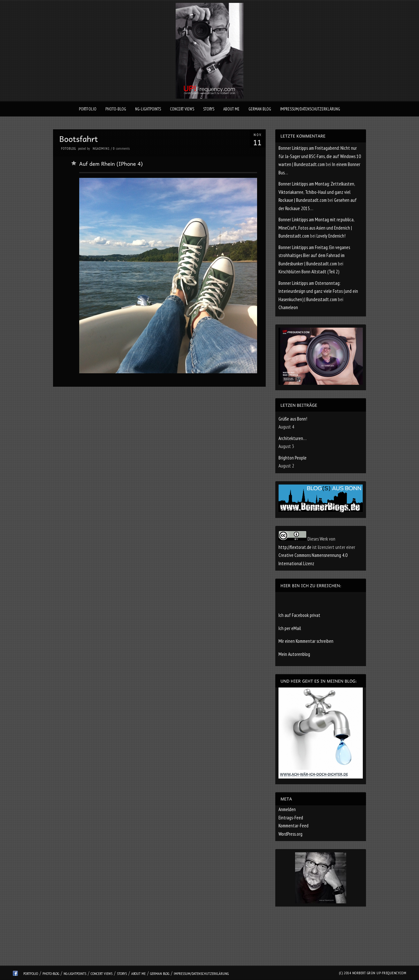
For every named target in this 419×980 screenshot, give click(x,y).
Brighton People (293, 458)
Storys (209, 109)
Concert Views (182, 109)
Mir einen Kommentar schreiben (306, 641)
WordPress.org (290, 834)
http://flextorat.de (295, 547)
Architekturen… (293, 438)
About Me (231, 109)
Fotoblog (69, 148)
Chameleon (288, 307)
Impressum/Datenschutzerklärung (310, 109)
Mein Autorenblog (294, 654)
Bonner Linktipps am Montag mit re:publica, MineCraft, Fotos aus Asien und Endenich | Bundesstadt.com (316, 228)
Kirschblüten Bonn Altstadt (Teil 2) (309, 272)
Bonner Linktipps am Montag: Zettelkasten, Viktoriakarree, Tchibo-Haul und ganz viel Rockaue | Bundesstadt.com (317, 192)
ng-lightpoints (148, 109)
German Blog (260, 109)
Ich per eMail (290, 628)
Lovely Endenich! (331, 236)
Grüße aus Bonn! (293, 419)
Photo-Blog (116, 109)
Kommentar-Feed (293, 826)
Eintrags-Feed (291, 818)
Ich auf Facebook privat (299, 615)
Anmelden (287, 809)
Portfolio (88, 109)
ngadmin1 (101, 148)
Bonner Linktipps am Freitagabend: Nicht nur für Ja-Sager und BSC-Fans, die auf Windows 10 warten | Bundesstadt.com (320, 156)
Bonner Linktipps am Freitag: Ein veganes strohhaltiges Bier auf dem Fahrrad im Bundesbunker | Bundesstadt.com (314, 255)
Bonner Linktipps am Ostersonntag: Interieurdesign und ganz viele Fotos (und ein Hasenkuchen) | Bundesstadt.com (318, 291)
